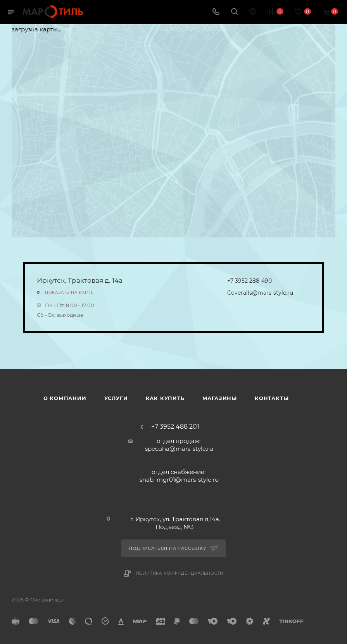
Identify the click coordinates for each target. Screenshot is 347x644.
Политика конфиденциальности (180, 573)
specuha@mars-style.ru (179, 449)
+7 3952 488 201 (175, 427)
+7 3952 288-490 (249, 281)
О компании (65, 398)
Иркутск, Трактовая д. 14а (80, 280)
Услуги (116, 398)
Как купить (165, 398)
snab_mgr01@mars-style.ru (179, 480)
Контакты (272, 398)
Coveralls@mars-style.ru (260, 293)
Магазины (220, 398)
